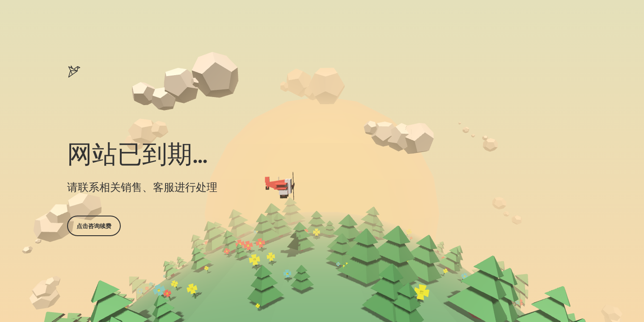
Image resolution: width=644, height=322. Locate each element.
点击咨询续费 (94, 226)
